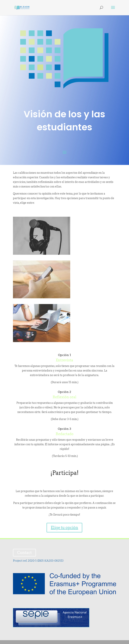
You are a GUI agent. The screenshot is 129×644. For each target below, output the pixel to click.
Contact (24, 553)
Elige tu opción (64, 528)
